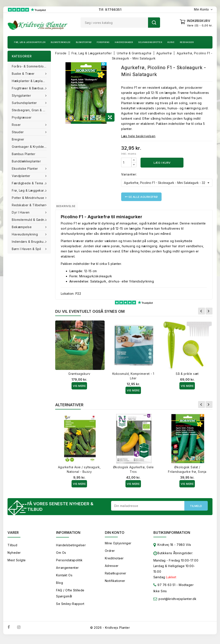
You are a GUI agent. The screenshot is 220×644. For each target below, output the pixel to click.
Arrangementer (67, 571)
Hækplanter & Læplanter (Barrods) (31, 81)
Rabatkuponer (116, 576)
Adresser (112, 569)
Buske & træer (24, 74)
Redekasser (187, 42)
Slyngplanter (22, 95)
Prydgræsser (22, 117)
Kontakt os (64, 578)
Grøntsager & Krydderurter (31, 147)
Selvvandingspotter (150, 42)
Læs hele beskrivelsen (138, 136)
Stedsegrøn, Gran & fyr (30, 110)
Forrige (202, 313)
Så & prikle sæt (187, 376)
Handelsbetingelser (71, 548)
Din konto (115, 536)
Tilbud (12, 548)
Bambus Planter (24, 154)
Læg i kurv (162, 163)
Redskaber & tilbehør (29, 205)
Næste (209, 313)
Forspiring (103, 42)
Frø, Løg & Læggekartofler (30, 42)
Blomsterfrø (84, 42)
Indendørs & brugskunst (30, 242)
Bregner (18, 139)
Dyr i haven (21, 212)
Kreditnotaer (114, 561)
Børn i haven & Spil (27, 249)
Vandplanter (21, 176)
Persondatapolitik (69, 563)
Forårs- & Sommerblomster (31, 66)
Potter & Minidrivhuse (28, 198)
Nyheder (14, 556)
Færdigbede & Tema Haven (31, 183)
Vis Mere (79, 388)
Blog (60, 586)
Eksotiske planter (25, 169)
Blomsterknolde (61, 42)
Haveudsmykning (25, 234)
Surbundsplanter (25, 103)
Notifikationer (115, 584)
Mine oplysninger (118, 546)
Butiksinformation (172, 536)
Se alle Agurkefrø (141, 197)
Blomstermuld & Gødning (31, 220)
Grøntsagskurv (79, 376)
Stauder (18, 132)
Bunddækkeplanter (26, 161)
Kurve (171, 42)
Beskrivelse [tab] (71, 207)
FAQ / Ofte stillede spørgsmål (70, 596)
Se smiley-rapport (70, 607)
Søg (154, 23)
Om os (61, 556)
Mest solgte (17, 563)
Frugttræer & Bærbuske (30, 88)
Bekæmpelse (22, 227)
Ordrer (110, 554)
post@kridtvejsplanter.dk (177, 602)
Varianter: (129, 174)
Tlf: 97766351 (110, 10)
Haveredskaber (124, 42)
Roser (17, 125)
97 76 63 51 (164, 589)
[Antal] (126, 162)
